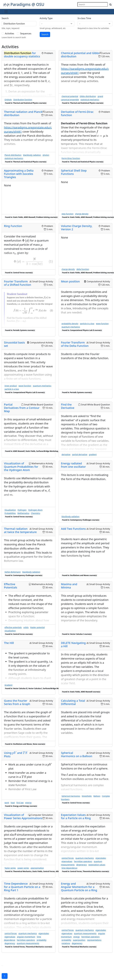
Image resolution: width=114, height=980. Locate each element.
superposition (79, 940)
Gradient (8, 685)
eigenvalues (67, 861)
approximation (37, 868)
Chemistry (36, 513)
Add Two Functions (73, 529)
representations (94, 940)
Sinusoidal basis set (14, 344)
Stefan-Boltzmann (13, 572)
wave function (102, 324)
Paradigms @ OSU (24, 4)
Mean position (70, 281)
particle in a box (87, 324)
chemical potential (70, 96)
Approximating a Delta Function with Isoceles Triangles (19, 174)
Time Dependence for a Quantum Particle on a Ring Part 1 (22, 887)
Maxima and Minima (69, 586)
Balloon (97, 796)
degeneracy (82, 865)
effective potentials (13, 627)
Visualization (10, 510)
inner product (11, 386)
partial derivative (80, 454)
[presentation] (46, 81)
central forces (68, 858)
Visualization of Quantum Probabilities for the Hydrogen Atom (21, 467)
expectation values (97, 865)
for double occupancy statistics (22, 55)
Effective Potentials (11, 586)
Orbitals (8, 100)
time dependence (69, 868)
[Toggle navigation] (6, 12)
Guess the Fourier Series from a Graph (17, 702)
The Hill (9, 643)
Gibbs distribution (88, 96)
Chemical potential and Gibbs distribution (80, 55)
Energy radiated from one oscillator (73, 465)
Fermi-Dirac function (71, 158)
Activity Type (46, 18)
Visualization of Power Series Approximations (23, 816)
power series (23, 868)
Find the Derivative (68, 406)
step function (68, 214)
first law (20, 803)
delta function (83, 269)
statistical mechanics (90, 100)
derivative (66, 454)
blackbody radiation (32, 155)
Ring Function (13, 226)
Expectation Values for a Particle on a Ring (76, 816)
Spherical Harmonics (71, 796)
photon (46, 155)
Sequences (26, 33)
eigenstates (101, 858)
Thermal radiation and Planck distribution (23, 113)
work (7, 803)
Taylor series (10, 868)
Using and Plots (16, 755)
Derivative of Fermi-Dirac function (77, 113)
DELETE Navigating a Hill (73, 645)
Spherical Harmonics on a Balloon (77, 754)
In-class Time (84, 18)
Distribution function (23, 100)
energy (28, 803)
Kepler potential (38, 627)
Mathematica (23, 513)
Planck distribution (13, 155)
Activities (10, 33)
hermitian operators (83, 861)
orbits (26, 627)
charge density (82, 214)
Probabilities (10, 513)
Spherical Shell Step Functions (74, 172)
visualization (10, 631)
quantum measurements (28, 943)
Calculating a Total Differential (73, 702)
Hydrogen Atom (35, 510)
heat (13, 803)
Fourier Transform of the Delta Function (75, 344)
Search (5, 18)
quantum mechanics (71, 327)
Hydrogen (22, 510)
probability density (70, 324)
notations (66, 943)
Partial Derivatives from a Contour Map (22, 408)
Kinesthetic (87, 796)
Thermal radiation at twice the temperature (20, 530)
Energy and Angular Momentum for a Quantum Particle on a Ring (79, 887)
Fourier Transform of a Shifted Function (18, 283)
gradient (93, 454)
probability (42, 940)
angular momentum (26, 937)
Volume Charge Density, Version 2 (77, 228)
